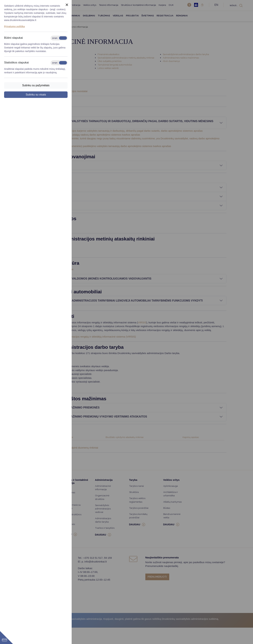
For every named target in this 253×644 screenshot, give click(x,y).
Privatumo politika (14, 26)
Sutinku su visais (36, 95)
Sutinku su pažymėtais (36, 85)
